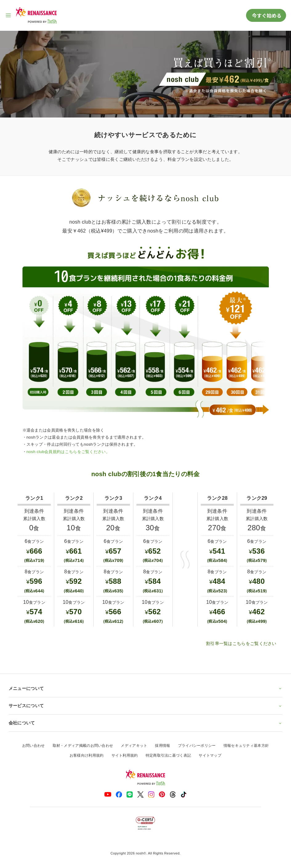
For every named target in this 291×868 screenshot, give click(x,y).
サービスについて (145, 706)
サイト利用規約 (125, 755)
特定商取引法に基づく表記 (168, 755)
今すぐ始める (266, 15)
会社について (145, 723)
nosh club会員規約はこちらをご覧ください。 (68, 452)
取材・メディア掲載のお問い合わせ (83, 746)
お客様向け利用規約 (87, 755)
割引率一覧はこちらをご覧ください (241, 643)
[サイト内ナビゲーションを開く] (9, 15)
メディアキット (134, 746)
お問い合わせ (34, 746)
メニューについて (145, 688)
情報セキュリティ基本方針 (246, 746)
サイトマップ (210, 755)
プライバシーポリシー (197, 746)
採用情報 (162, 746)
